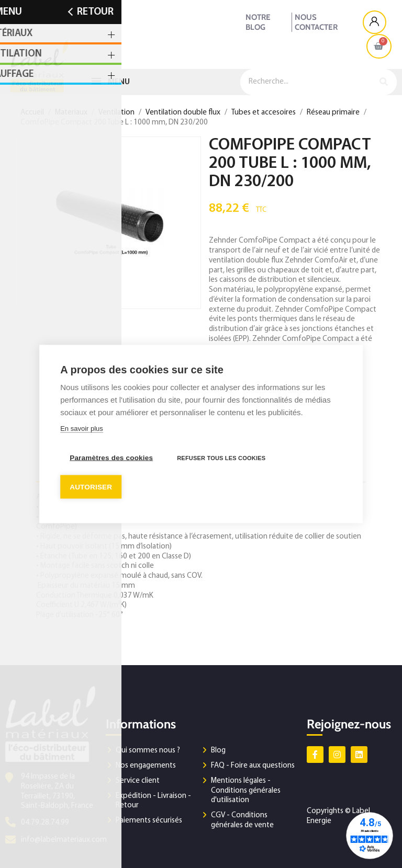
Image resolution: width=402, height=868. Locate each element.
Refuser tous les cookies (221, 458)
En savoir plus (82, 429)
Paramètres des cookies (111, 458)
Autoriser (91, 487)
